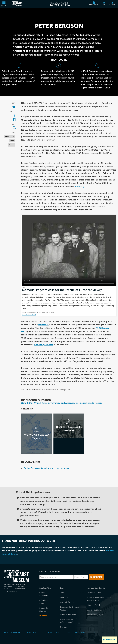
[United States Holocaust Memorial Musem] (16, 576)
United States (10, 136)
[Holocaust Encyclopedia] (59, 4)
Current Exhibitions (44, 594)
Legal (93, 632)
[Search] (112, 4)
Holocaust (43, 325)
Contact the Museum (34, 632)
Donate (43, 616)
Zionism (12, 145)
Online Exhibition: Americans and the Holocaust (46, 468)
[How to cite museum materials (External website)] (14, 107)
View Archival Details (29, 315)
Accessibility (81, 632)
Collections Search (94, 593)
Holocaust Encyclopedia (96, 588)
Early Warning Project (95, 615)
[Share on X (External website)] (14, 115)
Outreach (64, 627)
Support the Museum (44, 609)
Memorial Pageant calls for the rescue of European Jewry (62, 290)
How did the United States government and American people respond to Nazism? (62, 403)
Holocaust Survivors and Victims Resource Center (99, 599)
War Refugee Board (44, 345)
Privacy (67, 632)
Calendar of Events (44, 602)
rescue (12, 141)
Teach (62, 593)
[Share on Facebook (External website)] (14, 120)
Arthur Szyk (80, 186)
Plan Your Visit (45, 588)
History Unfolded (93, 605)
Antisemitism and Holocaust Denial (67, 621)
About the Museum (12, 632)
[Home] (104, 4)
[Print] (14, 128)
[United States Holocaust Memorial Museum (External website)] (17, 4)
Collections (64, 597)
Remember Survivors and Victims (70, 608)
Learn (62, 588)
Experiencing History (95, 610)
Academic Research (67, 602)
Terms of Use (54, 632)
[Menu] (4, 4)
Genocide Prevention (68, 615)
